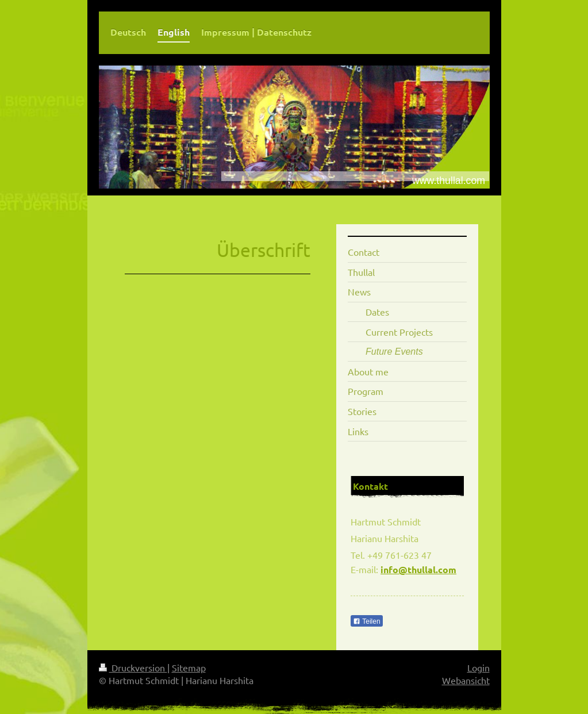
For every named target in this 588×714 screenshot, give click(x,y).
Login (479, 667)
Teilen (366, 621)
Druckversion (133, 667)
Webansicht (466, 680)
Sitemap (189, 667)
